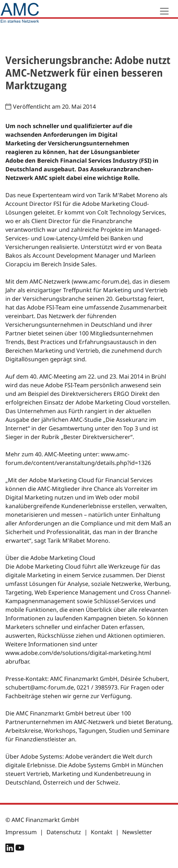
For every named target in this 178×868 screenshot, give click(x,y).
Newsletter (137, 832)
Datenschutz (64, 832)
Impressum (21, 832)
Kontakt (102, 832)
